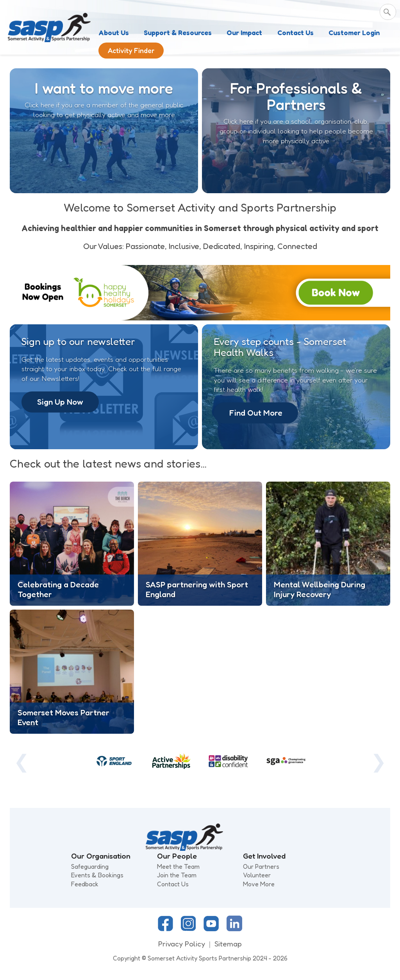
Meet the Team (178, 866)
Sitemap (228, 944)
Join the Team (177, 875)
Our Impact (244, 33)
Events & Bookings (97, 875)
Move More (259, 884)
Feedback (85, 884)
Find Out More (256, 413)
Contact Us (296, 33)
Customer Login (354, 33)
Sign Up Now (60, 402)
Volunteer (257, 875)
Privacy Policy (182, 944)
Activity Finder (131, 51)
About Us (114, 33)
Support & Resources (178, 33)
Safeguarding (90, 866)
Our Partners (261, 866)
